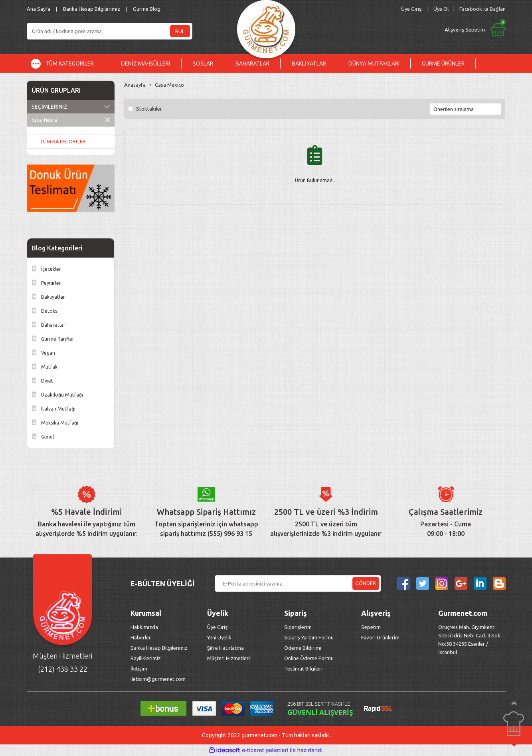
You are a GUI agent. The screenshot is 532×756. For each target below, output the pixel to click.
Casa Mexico (169, 85)
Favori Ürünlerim (380, 637)
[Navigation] (68, 63)
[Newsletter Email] (298, 583)
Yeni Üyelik (219, 637)
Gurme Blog (147, 9)
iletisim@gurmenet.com (158, 679)
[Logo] (266, 27)
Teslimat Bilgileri (304, 669)
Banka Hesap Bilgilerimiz (92, 9)
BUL (180, 31)
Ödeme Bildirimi (303, 648)
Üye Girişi (218, 627)
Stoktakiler (149, 109)
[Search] (110, 31)
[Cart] (409, 30)
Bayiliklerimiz (146, 658)
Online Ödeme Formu (309, 658)
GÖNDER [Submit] (366, 583)
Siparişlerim (298, 627)
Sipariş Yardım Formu (309, 637)
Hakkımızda (144, 627)
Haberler (141, 637)
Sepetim (371, 627)
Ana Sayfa (39, 9)
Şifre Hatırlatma (225, 648)
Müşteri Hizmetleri (229, 658)
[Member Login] (412, 9)
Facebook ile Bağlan (483, 9)
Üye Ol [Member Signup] (441, 9)
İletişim (139, 669)
